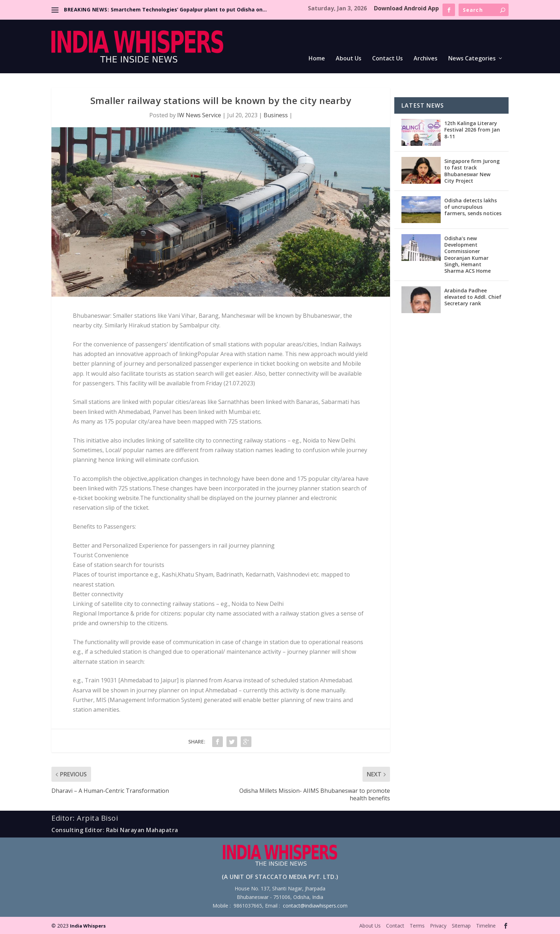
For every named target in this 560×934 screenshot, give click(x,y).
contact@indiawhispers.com (315, 906)
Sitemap (461, 926)
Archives (426, 59)
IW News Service (199, 115)
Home (317, 59)
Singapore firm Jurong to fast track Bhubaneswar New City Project (472, 171)
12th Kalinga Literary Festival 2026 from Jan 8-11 (472, 130)
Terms (417, 926)
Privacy (438, 926)
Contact (395, 926)
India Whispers (88, 926)
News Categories (472, 59)
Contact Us (387, 59)
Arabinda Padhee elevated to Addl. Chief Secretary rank (473, 297)
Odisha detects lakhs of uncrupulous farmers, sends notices (473, 207)
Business (276, 115)
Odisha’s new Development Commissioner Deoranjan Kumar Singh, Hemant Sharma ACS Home (467, 254)
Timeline (486, 926)
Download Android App (406, 8)
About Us (349, 59)
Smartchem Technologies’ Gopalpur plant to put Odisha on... (189, 9)
